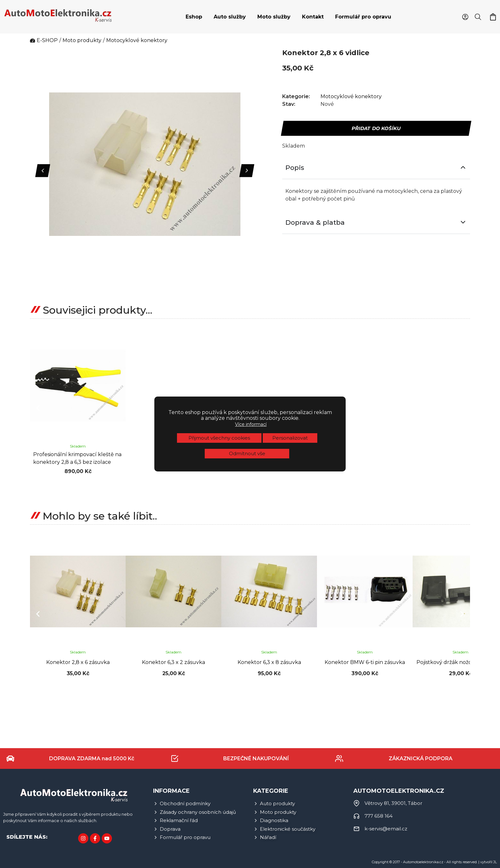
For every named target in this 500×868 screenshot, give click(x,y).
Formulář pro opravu (363, 17)
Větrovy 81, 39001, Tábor (393, 803)
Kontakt (313, 17)
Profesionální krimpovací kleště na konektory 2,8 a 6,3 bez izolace (77, 458)
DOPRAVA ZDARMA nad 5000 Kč (92, 759)
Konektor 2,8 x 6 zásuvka (78, 662)
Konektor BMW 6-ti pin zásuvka (365, 662)
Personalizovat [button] (290, 438)
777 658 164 (379, 816)
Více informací (251, 424)
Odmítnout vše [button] (247, 453)
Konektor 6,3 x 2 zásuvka (173, 662)
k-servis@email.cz (386, 829)
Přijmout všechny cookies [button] (219, 438)
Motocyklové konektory (351, 96)
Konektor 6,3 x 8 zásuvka (269, 662)
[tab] (194, 17)
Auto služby (230, 17)
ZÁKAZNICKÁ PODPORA (421, 759)
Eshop (194, 17)
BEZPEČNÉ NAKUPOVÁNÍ (256, 759)
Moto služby (274, 17)
